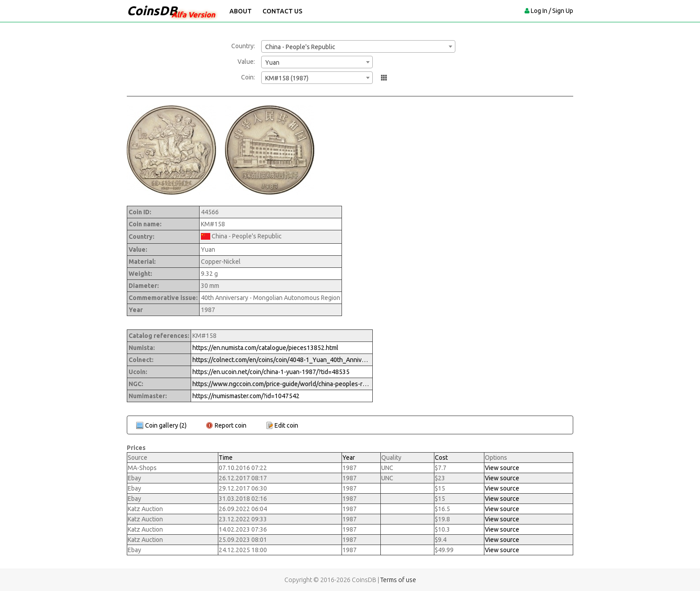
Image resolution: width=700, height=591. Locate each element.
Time (226, 458)
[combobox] (358, 46)
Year (349, 458)
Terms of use (398, 580)
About (241, 11)
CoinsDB (152, 10)
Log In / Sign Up (552, 11)
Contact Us (282, 11)
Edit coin (286, 425)
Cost (441, 458)
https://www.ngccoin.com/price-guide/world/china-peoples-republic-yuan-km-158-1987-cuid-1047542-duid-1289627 (282, 384)
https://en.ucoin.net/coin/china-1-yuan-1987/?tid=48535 (271, 372)
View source (502, 468)
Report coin (231, 425)
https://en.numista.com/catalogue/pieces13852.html (265, 348)
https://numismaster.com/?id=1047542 (246, 396)
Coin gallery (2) (166, 425)
